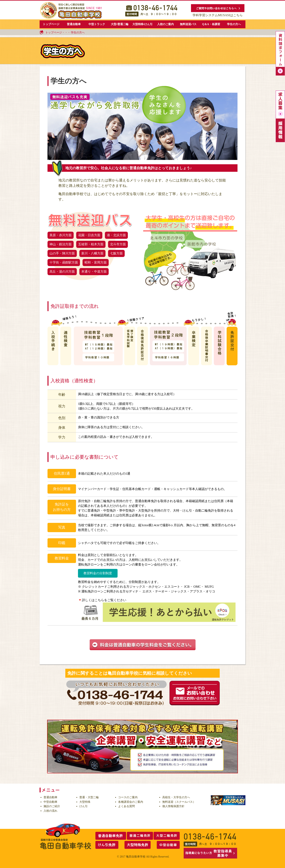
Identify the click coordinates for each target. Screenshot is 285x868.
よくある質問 (126, 806)
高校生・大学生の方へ (176, 797)
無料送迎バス (188, 24)
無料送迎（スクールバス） (179, 802)
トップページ (51, 24)
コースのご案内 (128, 797)
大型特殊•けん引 (143, 24)
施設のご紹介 (52, 806)
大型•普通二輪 (120, 24)
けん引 (84, 806)
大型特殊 (85, 802)
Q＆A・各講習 (211, 24)
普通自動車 (74, 24)
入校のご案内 (165, 24)
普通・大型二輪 (89, 797)
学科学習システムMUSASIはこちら (218, 15)
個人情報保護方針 (173, 806)
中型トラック (97, 24)
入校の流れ (50, 811)
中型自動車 (50, 802)
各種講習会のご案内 (131, 802)
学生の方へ (234, 24)
